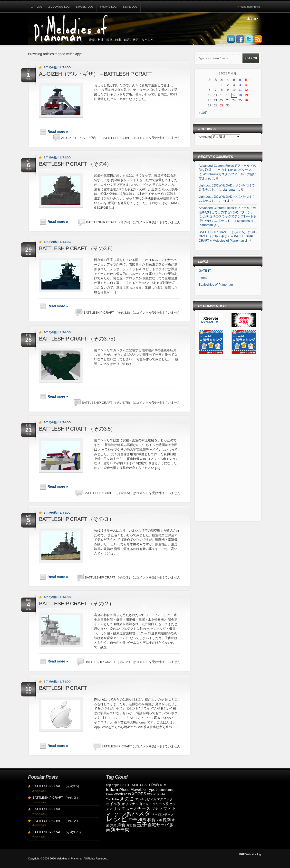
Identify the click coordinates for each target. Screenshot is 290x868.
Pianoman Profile (250, 7)
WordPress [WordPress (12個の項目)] (122, 794)
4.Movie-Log (108, 7)
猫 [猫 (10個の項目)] (134, 825)
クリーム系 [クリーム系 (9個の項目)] (160, 804)
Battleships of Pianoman (216, 284)
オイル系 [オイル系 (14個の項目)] (113, 804)
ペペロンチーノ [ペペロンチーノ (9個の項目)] (163, 814)
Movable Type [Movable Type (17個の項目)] (143, 790)
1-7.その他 (50, 67)
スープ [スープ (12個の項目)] (131, 809)
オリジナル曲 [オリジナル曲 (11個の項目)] (132, 804)
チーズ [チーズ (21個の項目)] (144, 808)
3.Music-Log (85, 7)
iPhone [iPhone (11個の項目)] (124, 790)
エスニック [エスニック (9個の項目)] (165, 799)
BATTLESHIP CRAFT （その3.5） (77, 429)
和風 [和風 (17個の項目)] (142, 820)
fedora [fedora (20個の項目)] (112, 789)
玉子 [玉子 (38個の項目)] (142, 825)
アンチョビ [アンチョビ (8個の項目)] (143, 799)
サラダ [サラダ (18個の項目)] (119, 809)
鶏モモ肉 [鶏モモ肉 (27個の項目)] (120, 830)
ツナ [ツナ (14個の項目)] (155, 809)
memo (203, 278)
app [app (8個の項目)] (108, 785)
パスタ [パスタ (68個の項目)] (141, 813)
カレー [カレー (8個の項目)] (147, 804)
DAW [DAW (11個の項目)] (155, 785)
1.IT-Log (37, 7)
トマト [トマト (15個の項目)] (165, 809)
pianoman (229, 190)
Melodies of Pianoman (70, 858)
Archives (205, 137)
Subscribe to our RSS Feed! (258, 39)
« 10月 (203, 113)
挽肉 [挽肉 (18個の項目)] (167, 820)
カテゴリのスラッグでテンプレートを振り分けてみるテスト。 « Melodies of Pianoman (228, 221)
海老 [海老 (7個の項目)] (129, 825)
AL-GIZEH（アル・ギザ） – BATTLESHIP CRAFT (95, 74)
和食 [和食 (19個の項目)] (151, 820)
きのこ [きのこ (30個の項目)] (127, 799)
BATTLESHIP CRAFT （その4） (75, 164)
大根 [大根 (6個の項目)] (159, 820)
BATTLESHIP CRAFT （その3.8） (77, 248)
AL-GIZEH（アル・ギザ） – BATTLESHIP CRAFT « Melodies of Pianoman (228, 236)
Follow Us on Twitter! (249, 39)
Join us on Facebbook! (240, 39)
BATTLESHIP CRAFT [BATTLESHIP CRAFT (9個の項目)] (135, 785)
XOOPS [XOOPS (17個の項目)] (139, 794)
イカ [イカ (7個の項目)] (153, 799)
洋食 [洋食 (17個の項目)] (121, 825)
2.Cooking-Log (59, 7)
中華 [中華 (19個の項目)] (133, 820)
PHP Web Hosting (250, 854)
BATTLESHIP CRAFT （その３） (77, 519)
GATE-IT (205, 271)
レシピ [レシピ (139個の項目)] (117, 819)
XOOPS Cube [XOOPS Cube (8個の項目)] (156, 794)
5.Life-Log (130, 7)
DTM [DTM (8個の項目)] (163, 785)
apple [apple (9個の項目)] (116, 785)
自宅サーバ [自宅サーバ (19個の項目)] (158, 825)
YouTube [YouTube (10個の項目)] (112, 799)
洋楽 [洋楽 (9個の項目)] (113, 825)
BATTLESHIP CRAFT (63, 688)
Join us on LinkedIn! (231, 39)
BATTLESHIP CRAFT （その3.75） (79, 339)
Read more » (58, 132)
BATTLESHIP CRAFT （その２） (77, 604)
